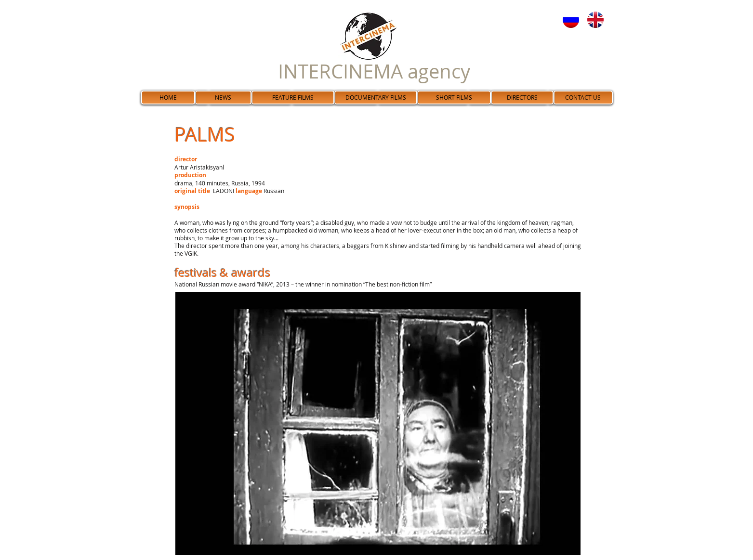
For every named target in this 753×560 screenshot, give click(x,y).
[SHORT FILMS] (454, 98)
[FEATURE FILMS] (293, 98)
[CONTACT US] (583, 98)
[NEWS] (223, 98)
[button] (378, 423)
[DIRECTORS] (522, 98)
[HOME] (168, 98)
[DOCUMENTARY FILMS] (376, 98)
